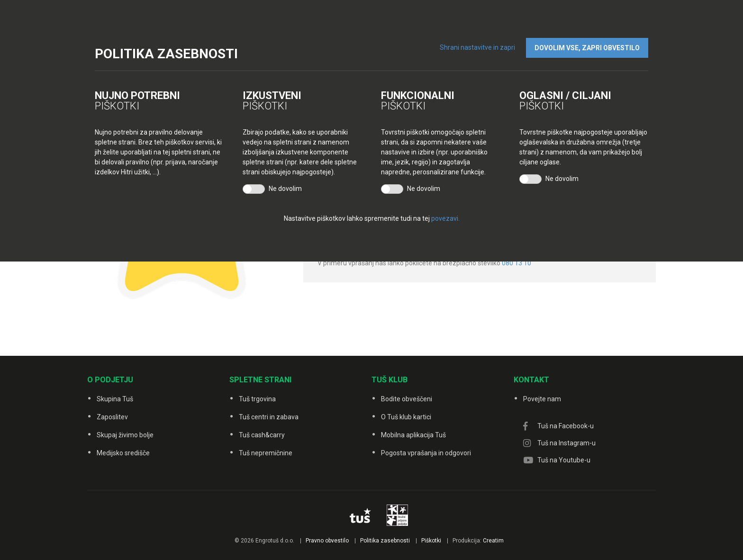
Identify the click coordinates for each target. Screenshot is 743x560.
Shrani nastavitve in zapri (477, 47)
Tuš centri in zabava (269, 417)
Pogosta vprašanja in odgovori (426, 453)
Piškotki (431, 541)
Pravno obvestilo (327, 541)
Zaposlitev (112, 417)
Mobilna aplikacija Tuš (413, 435)
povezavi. (445, 218)
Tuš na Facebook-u (566, 426)
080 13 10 (516, 263)
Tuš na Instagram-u (566, 443)
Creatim (493, 541)
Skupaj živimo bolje (125, 435)
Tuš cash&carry (262, 435)
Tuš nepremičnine (266, 453)
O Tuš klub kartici (406, 417)
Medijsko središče (123, 453)
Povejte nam (542, 399)
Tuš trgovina (257, 399)
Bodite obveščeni (407, 399)
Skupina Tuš (115, 399)
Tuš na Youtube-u (564, 460)
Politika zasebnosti (385, 541)
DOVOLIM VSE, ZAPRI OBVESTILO (587, 48)
